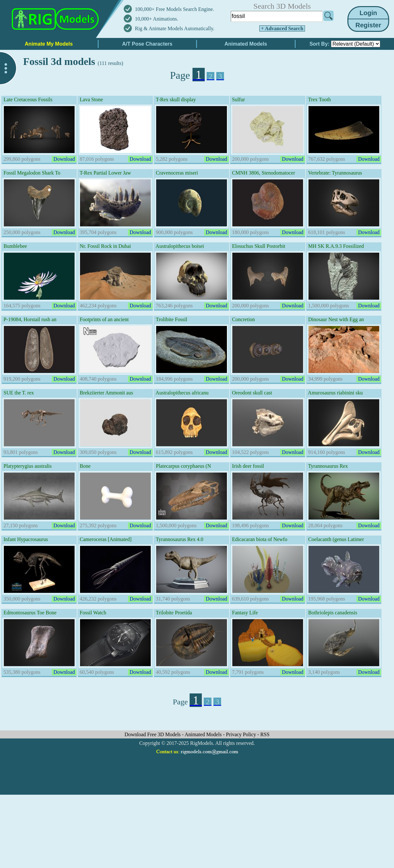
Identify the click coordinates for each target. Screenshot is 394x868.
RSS (265, 734)
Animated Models (204, 734)
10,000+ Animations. (157, 19)
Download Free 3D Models (153, 734)
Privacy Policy (242, 734)
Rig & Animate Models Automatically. (175, 28)
